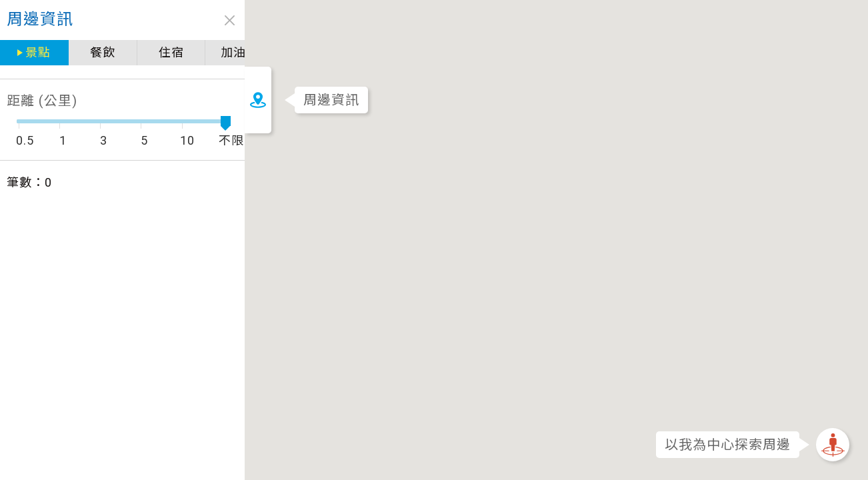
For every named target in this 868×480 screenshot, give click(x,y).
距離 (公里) (42, 101)
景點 (37, 52)
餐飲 (101, 52)
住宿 (167, 52)
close (225, 20)
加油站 (235, 52)
